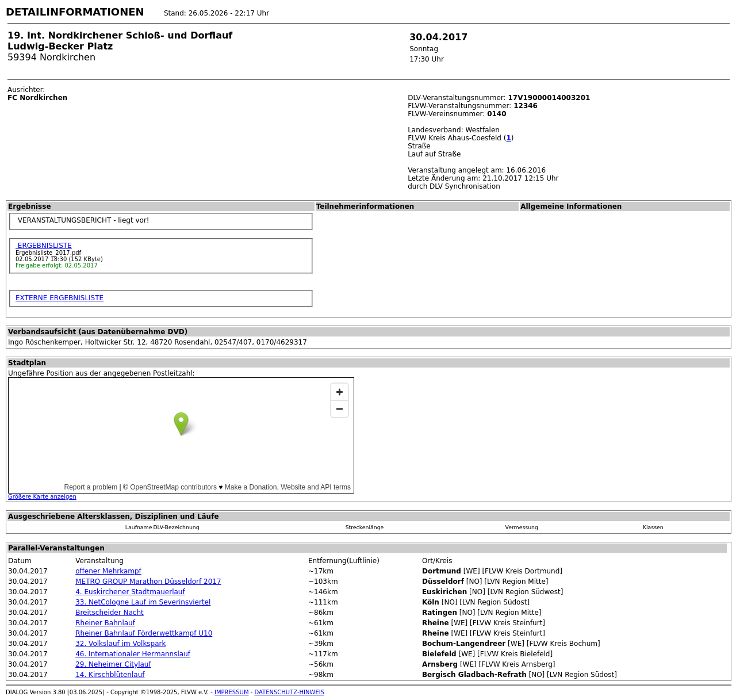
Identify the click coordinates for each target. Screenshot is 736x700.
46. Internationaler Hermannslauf (133, 654)
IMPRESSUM (232, 692)
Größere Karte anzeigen (42, 497)
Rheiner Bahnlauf (105, 623)
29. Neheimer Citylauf (113, 664)
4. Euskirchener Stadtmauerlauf (130, 592)
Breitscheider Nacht (109, 613)
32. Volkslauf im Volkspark (120, 644)
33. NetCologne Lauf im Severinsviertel (143, 602)
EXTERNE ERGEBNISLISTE (60, 298)
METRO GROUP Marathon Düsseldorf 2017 (148, 582)
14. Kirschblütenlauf (110, 675)
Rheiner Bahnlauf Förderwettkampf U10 (144, 633)
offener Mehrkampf (108, 571)
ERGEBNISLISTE (44, 246)
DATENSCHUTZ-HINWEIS (290, 692)
